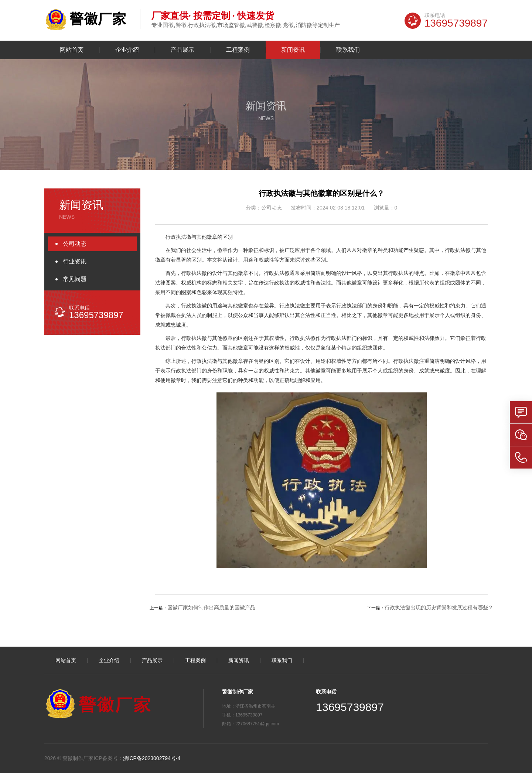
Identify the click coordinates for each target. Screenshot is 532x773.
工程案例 (238, 50)
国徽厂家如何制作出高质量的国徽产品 (211, 607)
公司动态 (75, 244)
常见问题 (75, 279)
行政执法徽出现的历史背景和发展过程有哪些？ (439, 607)
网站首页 (72, 50)
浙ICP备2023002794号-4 (152, 758)
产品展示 (183, 50)
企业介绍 (127, 50)
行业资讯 (75, 261)
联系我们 (348, 50)
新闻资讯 (293, 50)
